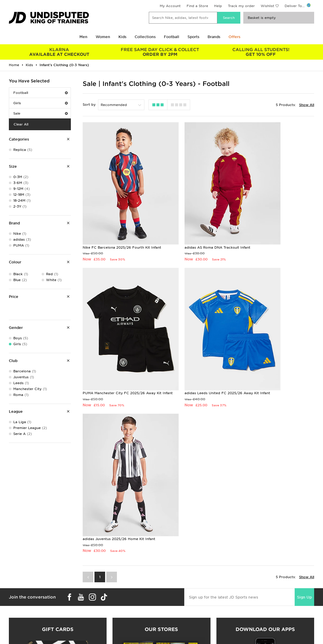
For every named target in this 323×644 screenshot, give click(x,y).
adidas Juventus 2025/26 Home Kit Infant (198, 340)
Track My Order (97, 630)
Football (172, 37)
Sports (193, 37)
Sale (40, 113)
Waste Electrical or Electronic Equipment (120, 636)
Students (14, 611)
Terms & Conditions (256, 611)
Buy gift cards (58, 552)
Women (103, 37)
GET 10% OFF (261, 52)
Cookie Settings (253, 630)
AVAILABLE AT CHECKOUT (59, 52)
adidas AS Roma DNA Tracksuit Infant (195, 218)
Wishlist (267, 6)
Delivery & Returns (100, 611)
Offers (234, 37)
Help (218, 6)
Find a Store (197, 6)
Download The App (23, 636)
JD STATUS (15, 630)
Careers (168, 611)
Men (83, 37)
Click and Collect (99, 617)
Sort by (89, 105)
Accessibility (250, 624)
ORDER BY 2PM (160, 52)
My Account (170, 6)
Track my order (241, 6)
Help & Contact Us (100, 624)
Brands (214, 37)
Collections (145, 37)
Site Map (247, 636)
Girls (40, 103)
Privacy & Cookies (255, 617)
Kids (122, 37)
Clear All (21, 124)
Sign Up (304, 403)
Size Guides (16, 617)
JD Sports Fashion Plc (181, 617)
